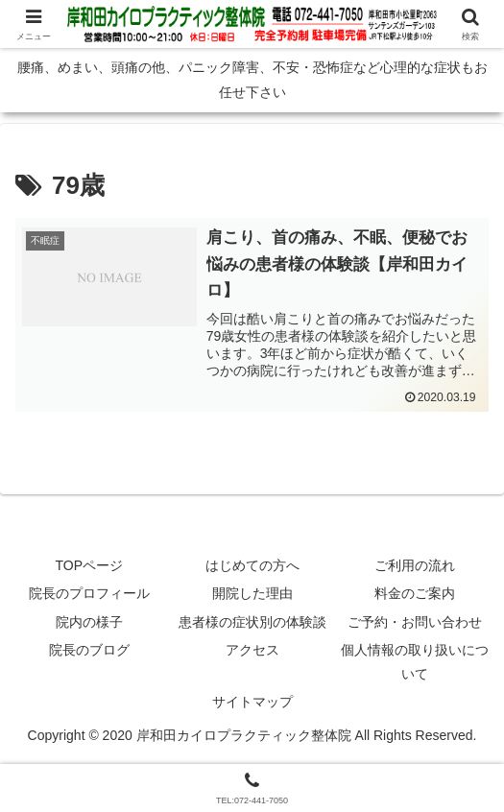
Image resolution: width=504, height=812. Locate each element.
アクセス (252, 651)
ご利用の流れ (415, 566)
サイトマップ (252, 703)
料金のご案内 (415, 594)
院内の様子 (89, 622)
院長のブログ (89, 651)
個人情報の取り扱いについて (415, 663)
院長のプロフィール (89, 594)
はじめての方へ (252, 566)
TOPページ (90, 566)
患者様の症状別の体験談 (252, 622)
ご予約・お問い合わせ (415, 622)
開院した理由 (252, 594)
